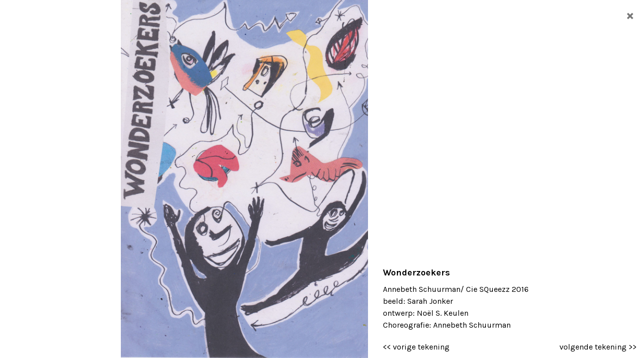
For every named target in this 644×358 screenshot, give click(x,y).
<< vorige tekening (416, 347)
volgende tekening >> (598, 347)
